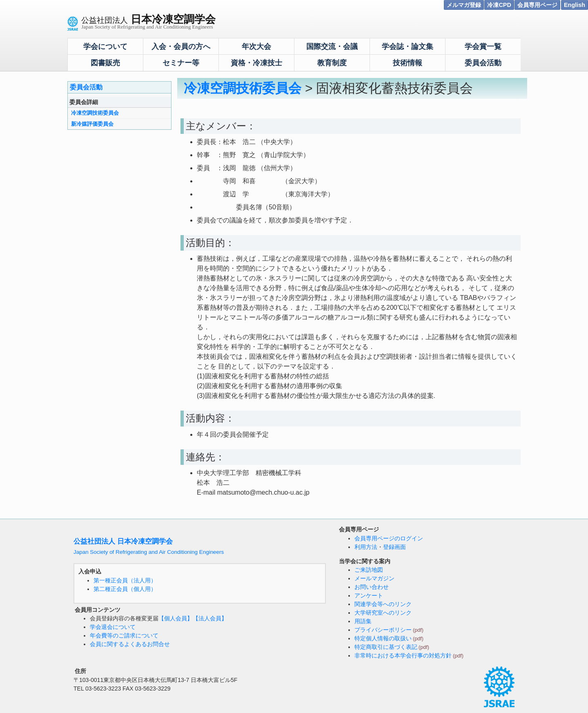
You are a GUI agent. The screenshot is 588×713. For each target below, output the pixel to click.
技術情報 (408, 63)
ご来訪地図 (369, 570)
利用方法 (366, 547)
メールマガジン (374, 578)
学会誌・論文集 (408, 47)
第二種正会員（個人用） (125, 589)
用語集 (363, 621)
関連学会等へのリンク (383, 604)
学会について (105, 47)
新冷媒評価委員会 (92, 124)
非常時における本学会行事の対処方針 (403, 655)
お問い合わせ (372, 587)
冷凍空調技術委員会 (95, 113)
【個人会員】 (176, 618)
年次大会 (256, 47)
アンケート (369, 595)
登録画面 (394, 547)
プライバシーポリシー (383, 630)
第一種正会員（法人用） (125, 580)
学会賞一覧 (483, 47)
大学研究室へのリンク (383, 613)
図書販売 (105, 63)
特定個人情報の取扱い (383, 638)
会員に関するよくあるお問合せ (130, 644)
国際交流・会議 (332, 47)
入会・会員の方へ (181, 47)
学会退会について (113, 627)
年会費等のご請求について (124, 635)
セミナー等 (181, 63)
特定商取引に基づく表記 (386, 647)
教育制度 (332, 63)
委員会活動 (483, 63)
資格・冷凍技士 (256, 63)
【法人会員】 (210, 618)
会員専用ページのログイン (389, 538)
